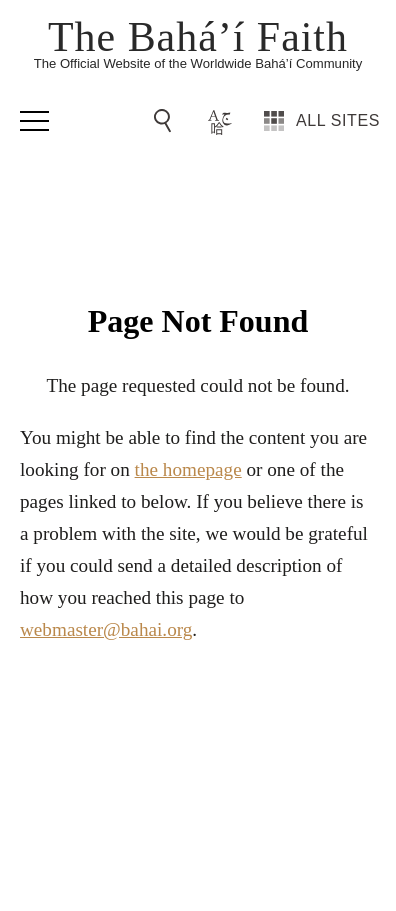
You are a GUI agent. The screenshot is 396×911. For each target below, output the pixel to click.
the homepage (188, 469)
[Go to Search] (166, 121)
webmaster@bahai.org (106, 629)
